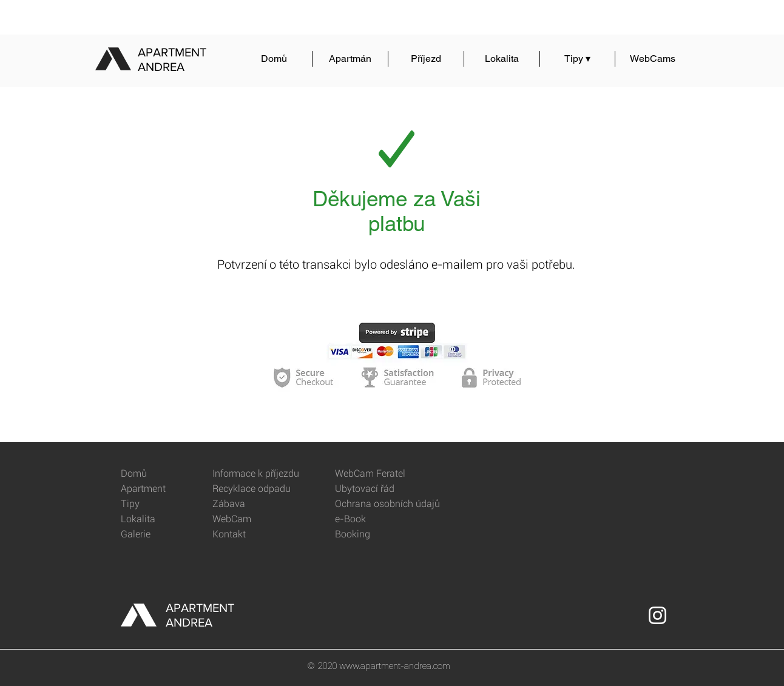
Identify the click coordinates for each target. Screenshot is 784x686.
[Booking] (378, 535)
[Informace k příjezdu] (259, 474)
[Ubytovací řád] (378, 489)
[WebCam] (256, 520)
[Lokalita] (164, 520)
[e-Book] (378, 520)
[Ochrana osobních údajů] (394, 504)
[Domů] (164, 474)
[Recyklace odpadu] (256, 489)
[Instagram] (657, 615)
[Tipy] (164, 504)
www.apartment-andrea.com (395, 666)
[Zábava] (256, 504)
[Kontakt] (256, 535)
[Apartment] (164, 489)
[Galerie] (164, 535)
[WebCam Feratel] (378, 474)
